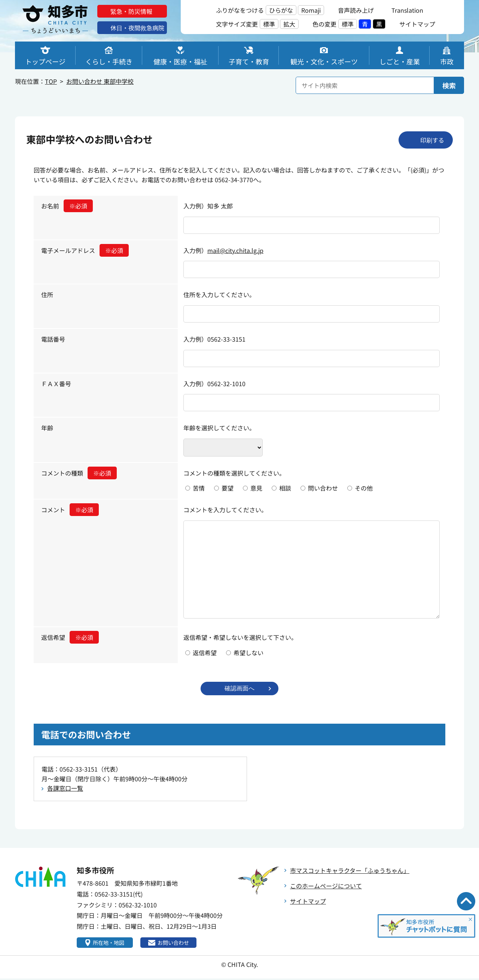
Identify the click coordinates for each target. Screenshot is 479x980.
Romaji (311, 10)
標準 (269, 24)
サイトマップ (308, 902)
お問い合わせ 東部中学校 (100, 81)
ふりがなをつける (240, 10)
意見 (256, 488)
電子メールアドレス (85, 250)
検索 (449, 85)
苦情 (199, 488)
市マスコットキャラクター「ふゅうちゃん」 (350, 871)
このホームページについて (326, 886)
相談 (285, 488)
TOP (51, 81)
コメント (70, 510)
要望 (228, 488)
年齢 (47, 428)
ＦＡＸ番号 (56, 384)
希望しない (248, 653)
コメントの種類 (79, 473)
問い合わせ (323, 488)
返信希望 (70, 637)
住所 (47, 294)
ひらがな (281, 10)
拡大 (289, 24)
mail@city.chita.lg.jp (235, 250)
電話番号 (53, 339)
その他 (364, 488)
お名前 (67, 206)
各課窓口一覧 (65, 789)
